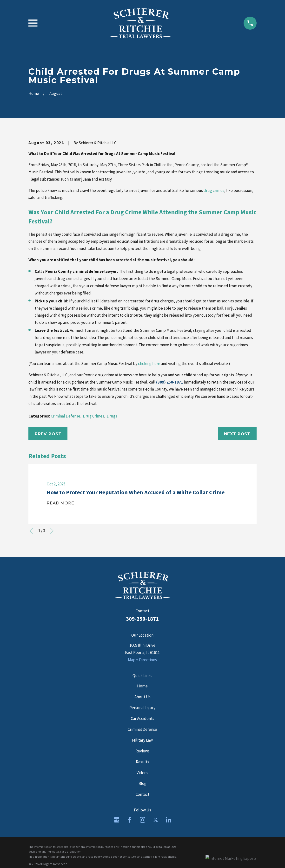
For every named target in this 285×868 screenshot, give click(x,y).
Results (142, 762)
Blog (142, 783)
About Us (142, 697)
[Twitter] (156, 820)
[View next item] (52, 531)
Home (142, 686)
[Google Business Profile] (117, 820)
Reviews (142, 751)
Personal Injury (142, 708)
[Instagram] (143, 820)
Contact (142, 794)
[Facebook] (130, 820)
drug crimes (214, 190)
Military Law (142, 740)
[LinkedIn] (169, 820)
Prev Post (48, 434)
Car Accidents (142, 718)
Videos (142, 773)
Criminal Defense (66, 416)
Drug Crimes (93, 416)
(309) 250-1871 (170, 382)
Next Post (237, 434)
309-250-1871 (142, 619)
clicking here (149, 364)
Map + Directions (142, 660)
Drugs (112, 416)
